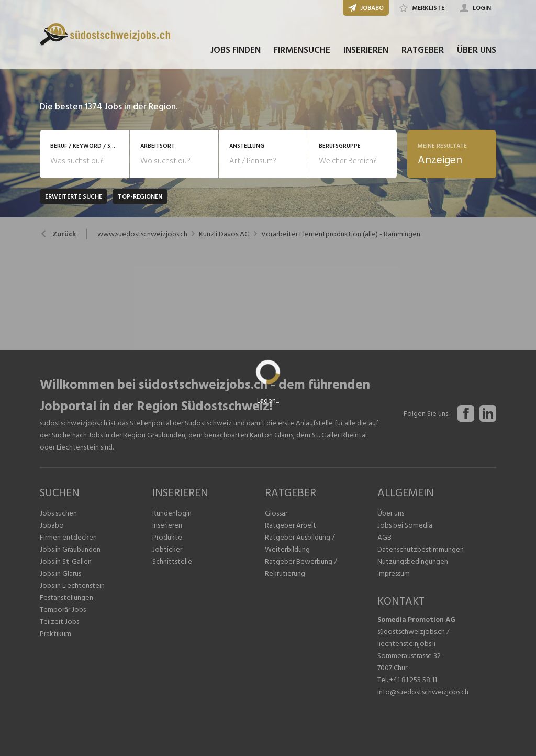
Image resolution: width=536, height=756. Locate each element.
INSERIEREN (366, 51)
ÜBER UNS (477, 51)
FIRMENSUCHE (302, 51)
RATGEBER (423, 51)
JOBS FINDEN (236, 51)
